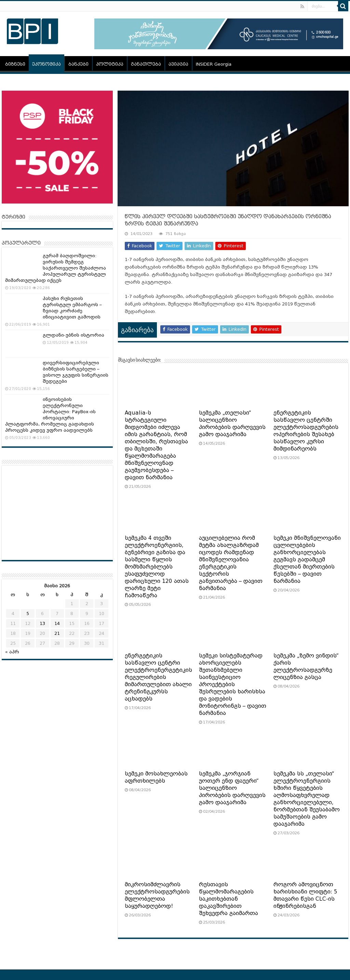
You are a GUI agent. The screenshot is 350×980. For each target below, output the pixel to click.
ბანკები (78, 64)
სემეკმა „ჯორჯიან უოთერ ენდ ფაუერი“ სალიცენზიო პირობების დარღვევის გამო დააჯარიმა (232, 788)
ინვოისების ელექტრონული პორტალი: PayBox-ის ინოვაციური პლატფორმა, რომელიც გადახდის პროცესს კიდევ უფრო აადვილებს (50, 415)
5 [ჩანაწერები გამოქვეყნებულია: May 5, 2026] (28, 613)
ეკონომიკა (46, 64)
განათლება (146, 64)
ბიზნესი (15, 64)
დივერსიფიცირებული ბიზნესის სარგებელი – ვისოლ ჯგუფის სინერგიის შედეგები (76, 372)
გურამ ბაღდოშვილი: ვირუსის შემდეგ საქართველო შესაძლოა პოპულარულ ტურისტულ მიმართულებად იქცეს (56, 268)
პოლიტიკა (110, 64)
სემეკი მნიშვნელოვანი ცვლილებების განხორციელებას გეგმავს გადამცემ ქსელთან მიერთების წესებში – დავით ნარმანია (307, 560)
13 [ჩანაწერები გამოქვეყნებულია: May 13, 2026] (42, 623)
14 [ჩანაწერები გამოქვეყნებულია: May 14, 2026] (57, 623)
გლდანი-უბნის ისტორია (73, 335)
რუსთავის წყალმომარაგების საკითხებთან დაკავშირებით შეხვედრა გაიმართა (228, 899)
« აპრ (12, 652)
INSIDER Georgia (214, 64)
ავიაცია (178, 64)
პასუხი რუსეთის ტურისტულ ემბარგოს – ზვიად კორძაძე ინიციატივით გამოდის (72, 308)
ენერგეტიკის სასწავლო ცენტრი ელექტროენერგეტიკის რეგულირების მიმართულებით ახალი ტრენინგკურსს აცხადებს (158, 677)
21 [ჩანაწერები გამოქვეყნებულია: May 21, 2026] (57, 633)
